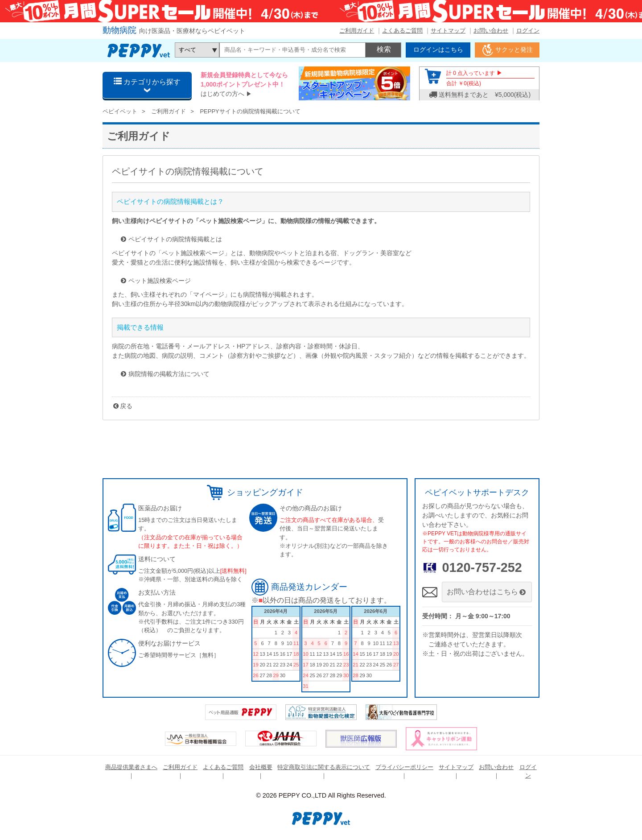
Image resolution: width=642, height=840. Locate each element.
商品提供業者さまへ (131, 767)
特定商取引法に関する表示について (324, 767)
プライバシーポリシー (404, 767)
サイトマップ (448, 31)
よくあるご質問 (402, 31)
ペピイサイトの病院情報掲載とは (175, 239)
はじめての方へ (222, 94)
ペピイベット (120, 111)
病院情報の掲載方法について (169, 374)
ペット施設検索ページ (160, 281)
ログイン (528, 31)
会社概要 (261, 767)
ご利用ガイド (357, 31)
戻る (126, 406)
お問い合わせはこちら (487, 592)
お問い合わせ (491, 31)
